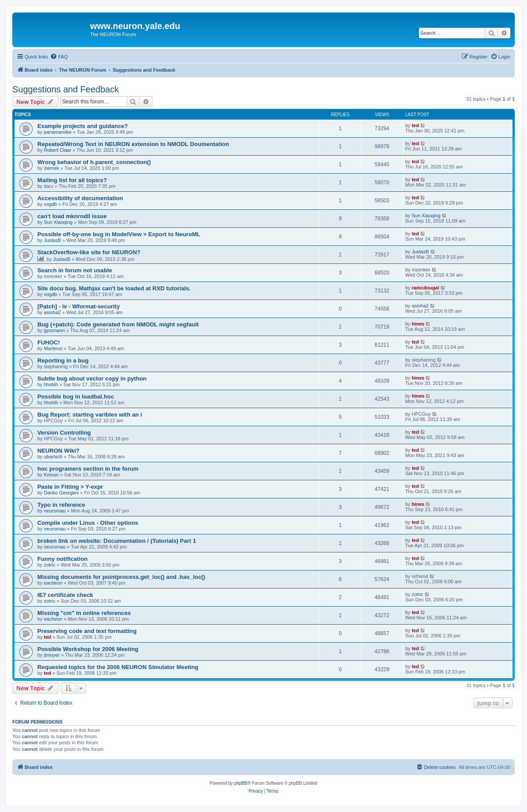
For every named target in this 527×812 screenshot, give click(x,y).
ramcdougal (425, 288)
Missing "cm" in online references (84, 613)
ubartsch (53, 457)
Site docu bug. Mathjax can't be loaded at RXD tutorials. (114, 288)
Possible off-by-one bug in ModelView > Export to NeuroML (119, 234)
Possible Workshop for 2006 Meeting (88, 649)
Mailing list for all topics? (72, 180)
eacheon (53, 583)
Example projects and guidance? (83, 126)
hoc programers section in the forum (88, 469)
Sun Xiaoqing (58, 222)
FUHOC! (49, 342)
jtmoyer (52, 655)
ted (416, 125)
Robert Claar (58, 150)
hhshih (51, 384)
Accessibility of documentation (80, 198)
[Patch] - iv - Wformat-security (79, 306)
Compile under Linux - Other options (88, 523)
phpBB (241, 783)
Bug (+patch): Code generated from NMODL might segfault (118, 324)
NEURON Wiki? (58, 451)
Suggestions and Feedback (65, 89)
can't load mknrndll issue (72, 216)
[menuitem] (59, 57)
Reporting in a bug (63, 360)
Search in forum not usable (75, 270)
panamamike (58, 132)
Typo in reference (61, 505)
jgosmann (55, 330)
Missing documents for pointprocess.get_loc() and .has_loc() (121, 577)
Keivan (51, 475)
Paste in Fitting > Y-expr (70, 487)
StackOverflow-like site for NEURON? (89, 252)
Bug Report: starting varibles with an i (90, 415)
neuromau (55, 511)
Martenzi (53, 348)
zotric (50, 565)
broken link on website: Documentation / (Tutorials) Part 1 (117, 541)
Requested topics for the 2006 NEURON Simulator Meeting (118, 667)
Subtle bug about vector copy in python (92, 379)
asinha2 (53, 312)
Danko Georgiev (62, 493)
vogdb (51, 204)
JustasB (53, 240)
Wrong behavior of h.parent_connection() (94, 162)
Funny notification (62, 559)
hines (418, 324)
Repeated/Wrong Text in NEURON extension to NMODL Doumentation (133, 144)
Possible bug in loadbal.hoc (76, 397)
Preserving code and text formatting (87, 631)
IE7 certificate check (65, 595)
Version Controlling (64, 433)
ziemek (52, 168)
